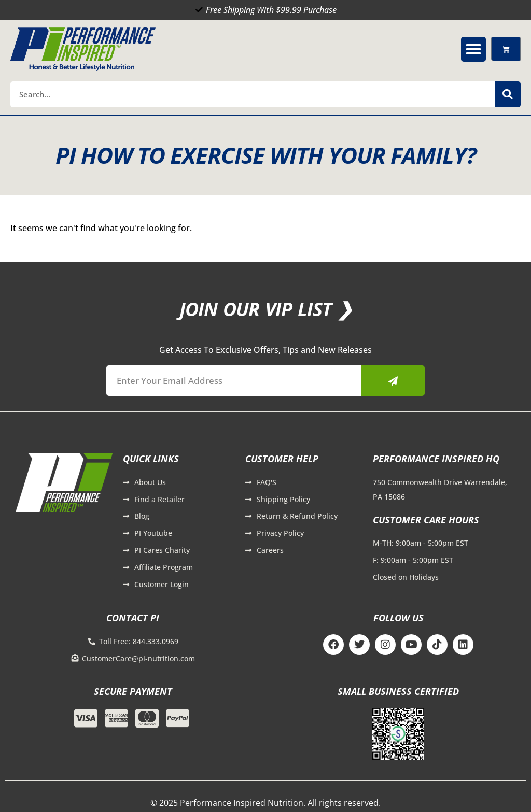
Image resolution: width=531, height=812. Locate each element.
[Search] (508, 94)
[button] (473, 49)
